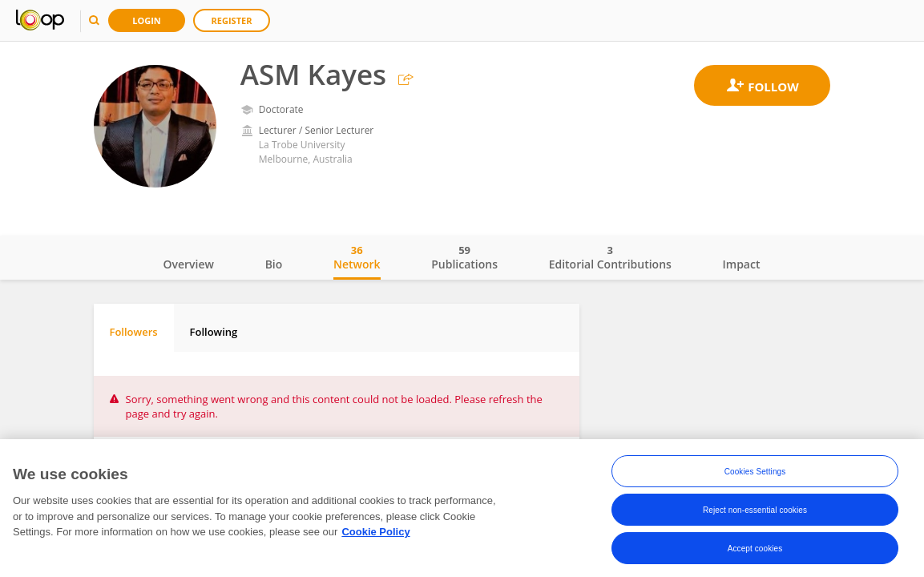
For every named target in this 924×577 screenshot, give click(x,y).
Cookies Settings (755, 472)
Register (232, 20)
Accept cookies (755, 549)
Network (357, 257)
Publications (464, 257)
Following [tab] (214, 332)
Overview (189, 264)
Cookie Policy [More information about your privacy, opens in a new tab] (375, 533)
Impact (742, 264)
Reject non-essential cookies (755, 511)
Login (147, 20)
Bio (274, 264)
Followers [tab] (134, 332)
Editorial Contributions (610, 257)
